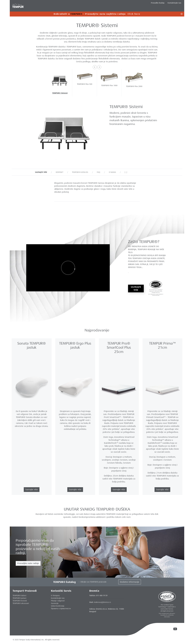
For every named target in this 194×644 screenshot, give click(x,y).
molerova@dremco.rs (102, 602)
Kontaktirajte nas (174, 3)
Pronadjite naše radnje (28, 563)
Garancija (55, 603)
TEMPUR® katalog (80, 172)
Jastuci (55, 9)
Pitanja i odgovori (58, 601)
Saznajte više (136, 288)
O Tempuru (55, 596)
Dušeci (43, 9)
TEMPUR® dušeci (19, 596)
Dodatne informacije (130, 582)
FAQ (98, 172)
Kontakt (60, 172)
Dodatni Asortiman (74, 9)
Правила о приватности (61, 609)
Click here (134, 14)
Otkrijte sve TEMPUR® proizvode (93, 582)
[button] (95, 67)
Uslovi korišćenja (58, 606)
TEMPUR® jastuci (19, 598)
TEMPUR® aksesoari (21, 603)
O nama (112, 172)
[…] (126, 172)
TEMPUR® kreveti (20, 601)
